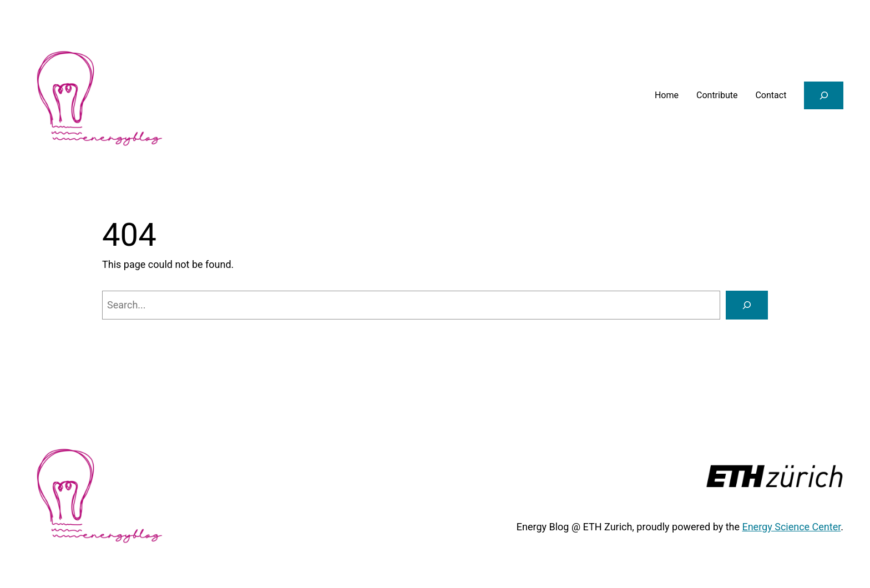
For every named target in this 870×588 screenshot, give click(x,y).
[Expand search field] (824, 95)
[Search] (747, 305)
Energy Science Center (791, 527)
